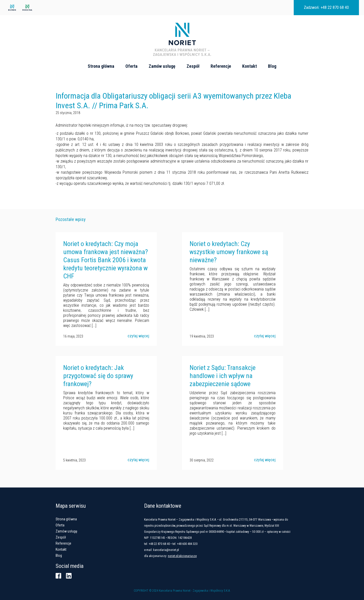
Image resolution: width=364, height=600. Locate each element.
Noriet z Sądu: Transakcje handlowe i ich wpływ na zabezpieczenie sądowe (223, 376)
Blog (272, 66)
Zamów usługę (162, 66)
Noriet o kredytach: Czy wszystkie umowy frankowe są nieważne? (229, 252)
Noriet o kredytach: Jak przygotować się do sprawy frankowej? (98, 376)
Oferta (131, 66)
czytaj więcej (138, 336)
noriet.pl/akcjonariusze (182, 556)
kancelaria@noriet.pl (166, 550)
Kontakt (249, 66)
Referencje (221, 66)
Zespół (193, 66)
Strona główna (101, 66)
